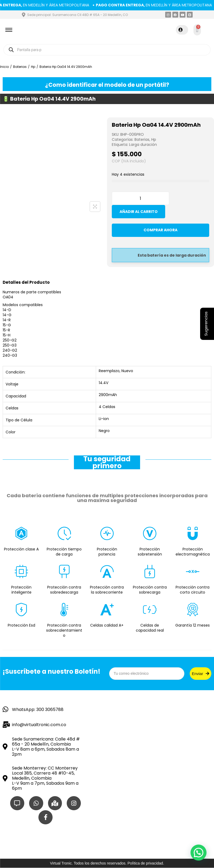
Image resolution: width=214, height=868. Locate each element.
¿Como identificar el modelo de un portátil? (107, 86)
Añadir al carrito (139, 213)
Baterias (20, 69)
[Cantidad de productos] (140, 200)
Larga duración (143, 146)
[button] (199, 853)
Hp (33, 69)
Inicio (4, 69)
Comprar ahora (160, 235)
